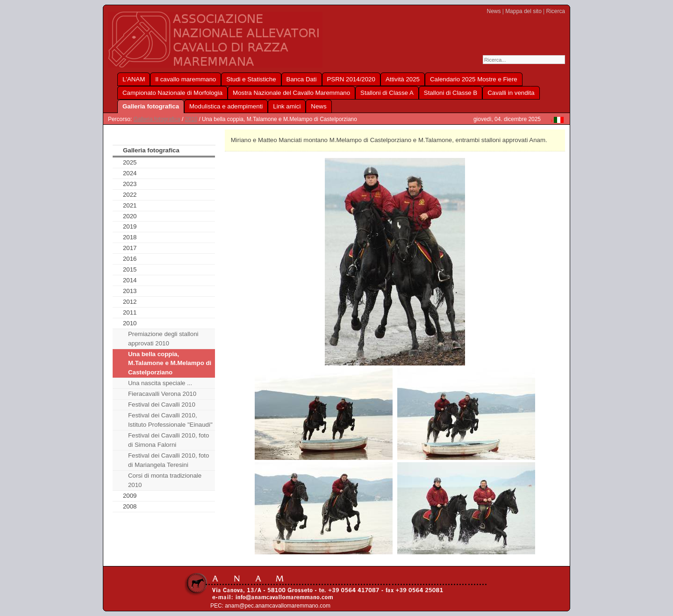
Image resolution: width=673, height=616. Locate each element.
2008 (130, 506)
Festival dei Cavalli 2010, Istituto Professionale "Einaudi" (170, 420)
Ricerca (556, 11)
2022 (130, 195)
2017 (130, 248)
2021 (130, 205)
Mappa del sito (523, 11)
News (494, 11)
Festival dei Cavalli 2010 (162, 405)
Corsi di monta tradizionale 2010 (165, 480)
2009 (130, 496)
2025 (130, 162)
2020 (130, 216)
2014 (130, 280)
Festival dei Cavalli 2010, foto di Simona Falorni (169, 440)
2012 (130, 302)
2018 (130, 237)
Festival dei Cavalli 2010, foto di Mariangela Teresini (169, 460)
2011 (130, 312)
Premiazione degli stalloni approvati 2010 (163, 339)
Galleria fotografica (157, 119)
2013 (130, 291)
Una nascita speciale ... (160, 383)
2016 (130, 259)
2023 (130, 184)
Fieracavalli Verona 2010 (162, 394)
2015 (130, 269)
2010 (191, 119)
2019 (130, 226)
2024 (130, 173)
